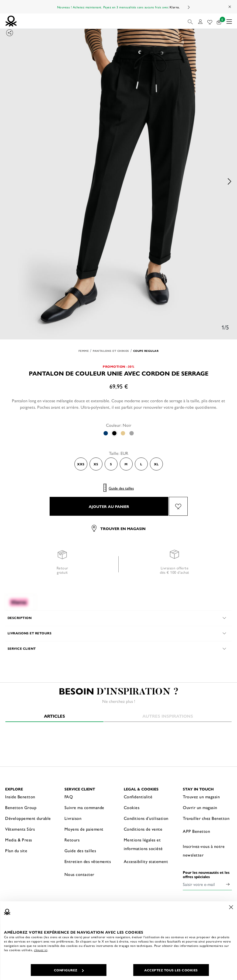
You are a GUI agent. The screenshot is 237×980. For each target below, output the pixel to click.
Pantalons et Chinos (111, 351)
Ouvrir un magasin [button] (200, 807)
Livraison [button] (73, 818)
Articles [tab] (54, 716)
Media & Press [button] (19, 840)
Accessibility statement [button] (146, 861)
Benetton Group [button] (21, 807)
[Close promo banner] (230, 7)
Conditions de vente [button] (143, 829)
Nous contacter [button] (79, 874)
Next (188, 7)
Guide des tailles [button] (80, 850)
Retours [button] (72, 840)
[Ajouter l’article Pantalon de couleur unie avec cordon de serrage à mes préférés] (178, 506)
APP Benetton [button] (196, 831)
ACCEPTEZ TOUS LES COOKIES (171, 970)
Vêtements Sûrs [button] (20, 829)
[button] (191, 21)
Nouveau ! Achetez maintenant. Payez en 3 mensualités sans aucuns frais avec (119, 7)
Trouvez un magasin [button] (201, 797)
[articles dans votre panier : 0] (219, 21)
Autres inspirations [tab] (168, 716)
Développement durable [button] (28, 818)
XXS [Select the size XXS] (81, 464)
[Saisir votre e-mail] (203, 884)
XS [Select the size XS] (96, 464)
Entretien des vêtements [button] (88, 861)
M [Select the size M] (126, 464)
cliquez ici (41, 950)
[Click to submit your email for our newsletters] (228, 884)
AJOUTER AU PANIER (109, 506)
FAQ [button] (69, 797)
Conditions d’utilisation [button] (146, 818)
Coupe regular (146, 351)
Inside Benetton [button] (20, 797)
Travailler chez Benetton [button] (206, 818)
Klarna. (175, 7)
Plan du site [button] (16, 850)
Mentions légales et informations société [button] (143, 844)
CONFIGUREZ (69, 970)
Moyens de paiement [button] (84, 829)
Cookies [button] (132, 807)
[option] (118, 181)
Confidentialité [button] (138, 797)
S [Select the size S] (111, 464)
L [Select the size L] (141, 464)
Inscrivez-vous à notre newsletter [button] (204, 850)
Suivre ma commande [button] (84, 807)
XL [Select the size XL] (156, 464)
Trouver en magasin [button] (119, 528)
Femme (84, 351)
